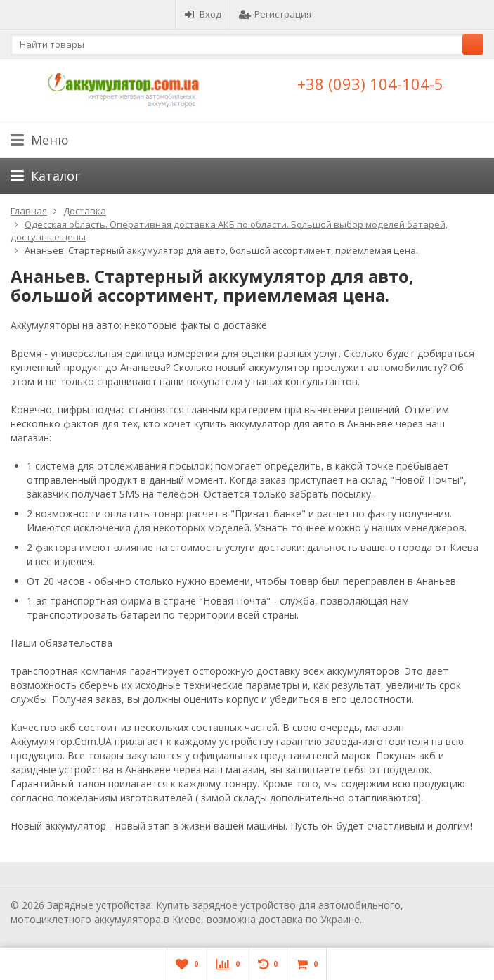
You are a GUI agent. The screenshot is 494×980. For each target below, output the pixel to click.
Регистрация (275, 14)
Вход (203, 14)
